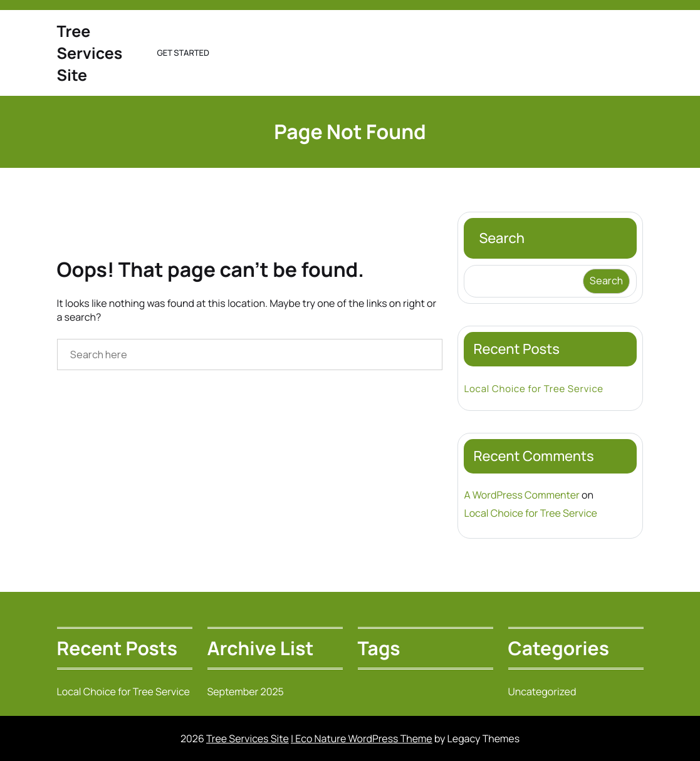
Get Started (183, 53)
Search (502, 238)
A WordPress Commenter (521, 495)
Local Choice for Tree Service (533, 389)
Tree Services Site (90, 53)
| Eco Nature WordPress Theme (362, 738)
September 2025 (246, 691)
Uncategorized (542, 691)
